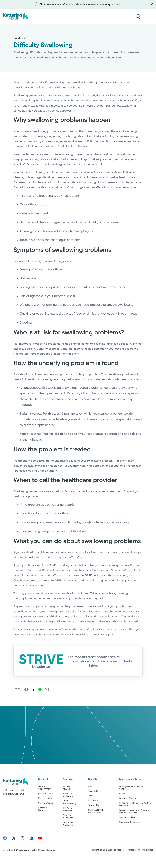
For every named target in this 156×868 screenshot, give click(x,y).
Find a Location (46, 809)
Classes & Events (43, 820)
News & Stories (45, 814)
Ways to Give (94, 802)
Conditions (20, 38)
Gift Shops (93, 812)
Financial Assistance (68, 828)
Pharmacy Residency (129, 833)
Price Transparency (70, 813)
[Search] (137, 16)
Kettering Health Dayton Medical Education (135, 815)
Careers (91, 807)
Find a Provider (45, 805)
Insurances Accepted (68, 835)
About (91, 797)
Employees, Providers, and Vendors (132, 799)
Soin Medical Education (131, 828)
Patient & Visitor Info (68, 806)
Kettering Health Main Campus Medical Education (134, 823)
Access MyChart (67, 799)
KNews (122, 805)
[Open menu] (150, 16)
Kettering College (128, 809)
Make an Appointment (45, 799)
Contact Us (93, 816)
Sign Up (131, 661)
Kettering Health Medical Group (96, 822)
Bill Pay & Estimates (68, 820)
